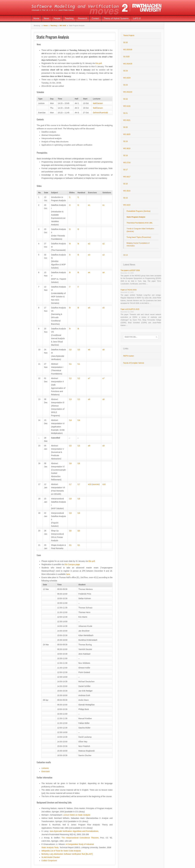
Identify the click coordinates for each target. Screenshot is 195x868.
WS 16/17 (127, 177)
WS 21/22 (127, 106)
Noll (95, 103)
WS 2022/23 (128, 92)
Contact (95, 18)
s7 (104, 378)
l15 (70, 446)
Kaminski (104, 113)
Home (36, 18)
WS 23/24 (127, 78)
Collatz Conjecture (49, 861)
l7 (70, 287)
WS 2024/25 (128, 64)
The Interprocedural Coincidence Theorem (80, 838)
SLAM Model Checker (51, 857)
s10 (104, 484)
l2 (70, 205)
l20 (70, 531)
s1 (104, 205)
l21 (70, 545)
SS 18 (125, 155)
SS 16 (125, 184)
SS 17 (125, 170)
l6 (70, 272)
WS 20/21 (127, 120)
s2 (104, 244)
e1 (89, 205)
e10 (90, 484)
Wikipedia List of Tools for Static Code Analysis (61, 851)
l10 (70, 350)
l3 (70, 229)
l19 (70, 513)
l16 (70, 463)
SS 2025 (126, 57)
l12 (70, 378)
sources (96, 484)
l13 (70, 399)
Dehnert (96, 113)
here (68, 574)
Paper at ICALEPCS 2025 (130, 309)
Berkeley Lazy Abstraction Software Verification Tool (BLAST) (67, 854)
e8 (89, 399)
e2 (89, 244)
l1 (70, 197)
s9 (104, 446)
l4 (70, 244)
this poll (99, 63)
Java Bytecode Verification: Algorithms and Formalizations (74, 831)
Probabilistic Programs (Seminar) (139, 211)
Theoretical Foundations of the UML (140, 223)
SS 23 (125, 85)
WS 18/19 (127, 148)
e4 (89, 272)
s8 (104, 399)
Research (83, 18)
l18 (70, 499)
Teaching (69, 18)
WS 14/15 (63, 26)
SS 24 (125, 71)
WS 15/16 (127, 191)
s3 (104, 255)
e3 (89, 255)
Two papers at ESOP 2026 (130, 270)
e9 (89, 446)
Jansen (100, 103)
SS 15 (125, 198)
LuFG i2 (137, 18)
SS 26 (125, 43)
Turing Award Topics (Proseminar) (139, 237)
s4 (104, 272)
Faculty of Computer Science (134, 363)
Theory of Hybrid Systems (116, 18)
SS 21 (125, 113)
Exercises (46, 771)
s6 (104, 350)
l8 (70, 308)
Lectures (45, 768)
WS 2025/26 (128, 50)
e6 (89, 350)
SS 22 (125, 99)
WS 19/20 (127, 134)
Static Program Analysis (136, 217)
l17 (70, 484)
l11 (70, 364)
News (46, 18)
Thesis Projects (129, 35)
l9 (70, 329)
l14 (70, 420)
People (57, 18)
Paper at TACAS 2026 (129, 290)
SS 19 (125, 141)
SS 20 (125, 127)
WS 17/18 (127, 163)
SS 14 (125, 255)
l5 (70, 255)
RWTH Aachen (129, 356)
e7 (89, 378)
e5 (89, 308)
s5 (104, 308)
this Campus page (72, 564)
